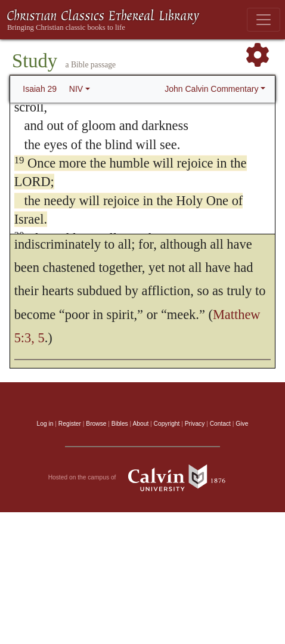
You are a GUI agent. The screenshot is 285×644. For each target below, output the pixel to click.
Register (70, 424)
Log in (45, 424)
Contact (220, 424)
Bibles (120, 424)
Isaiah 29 (40, 89)
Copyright (167, 424)
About (140, 424)
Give (242, 424)
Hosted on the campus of (143, 478)
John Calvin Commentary (211, 89)
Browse (96, 424)
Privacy (195, 424)
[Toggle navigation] (264, 20)
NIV (76, 89)
